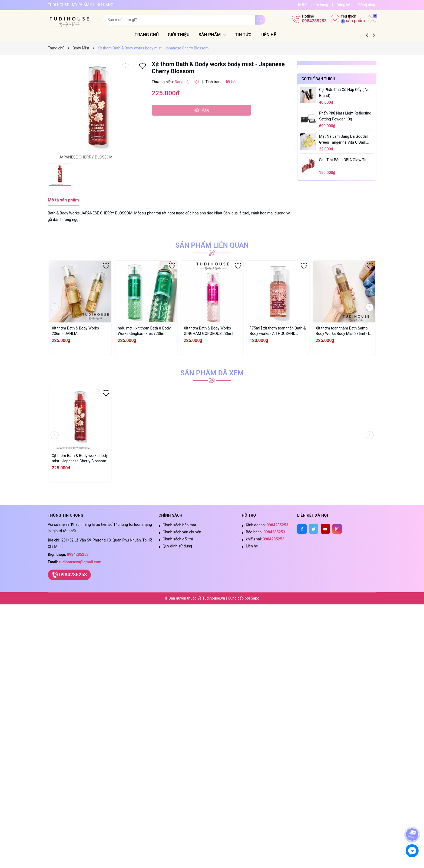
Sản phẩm (219, 35)
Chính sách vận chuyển (182, 532)
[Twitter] (314, 529)
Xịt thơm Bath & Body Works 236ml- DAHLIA (76, 331)
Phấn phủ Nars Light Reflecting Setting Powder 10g (345, 116)
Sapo (255, 598)
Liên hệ (275, 35)
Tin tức (250, 35)
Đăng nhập (367, 5)
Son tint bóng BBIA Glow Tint (344, 160)
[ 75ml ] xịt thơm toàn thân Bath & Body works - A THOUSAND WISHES (278, 331)
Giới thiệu (185, 35)
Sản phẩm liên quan (212, 245)
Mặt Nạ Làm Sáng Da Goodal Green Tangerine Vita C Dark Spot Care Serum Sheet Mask (344, 140)
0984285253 (314, 21)
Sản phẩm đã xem (212, 373)
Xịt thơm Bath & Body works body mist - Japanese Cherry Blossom (80, 458)
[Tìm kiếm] (260, 20)
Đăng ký (343, 5)
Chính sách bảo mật (180, 525)
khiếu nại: (265, 539)
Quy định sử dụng (178, 546)
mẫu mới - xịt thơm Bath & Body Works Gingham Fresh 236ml (144, 331)
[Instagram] (337, 529)
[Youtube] (325, 529)
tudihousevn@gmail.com (80, 562)
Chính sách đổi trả (178, 539)
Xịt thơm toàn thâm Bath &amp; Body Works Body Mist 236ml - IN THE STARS (344, 331)
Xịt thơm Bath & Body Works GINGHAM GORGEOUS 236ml (209, 331)
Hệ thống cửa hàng (312, 5)
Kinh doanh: (267, 525)
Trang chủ (153, 35)
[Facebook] (302, 529)
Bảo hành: (265, 532)
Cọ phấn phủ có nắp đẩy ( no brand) (344, 93)
